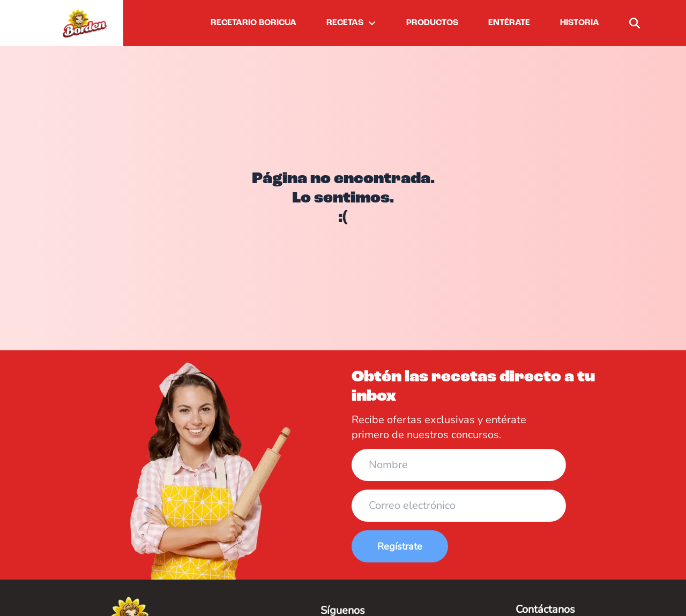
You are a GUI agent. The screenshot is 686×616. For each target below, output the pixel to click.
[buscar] (635, 23)
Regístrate (400, 546)
